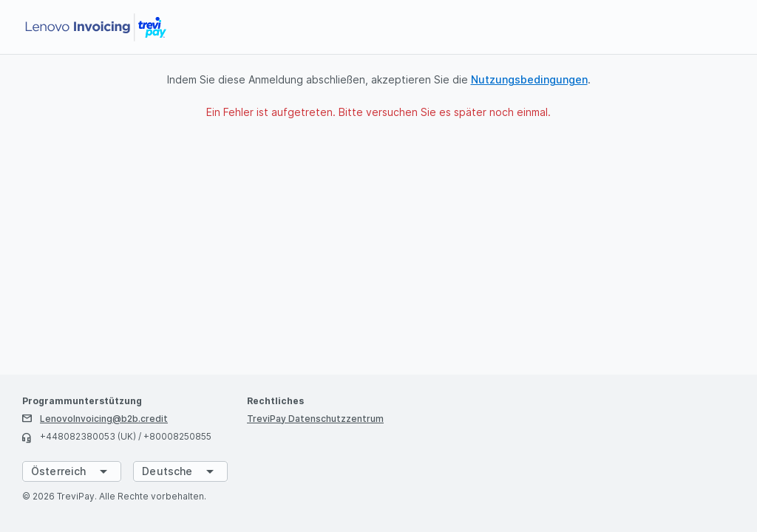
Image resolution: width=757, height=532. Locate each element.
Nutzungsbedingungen (529, 79)
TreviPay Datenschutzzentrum (315, 419)
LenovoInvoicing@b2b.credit (104, 419)
